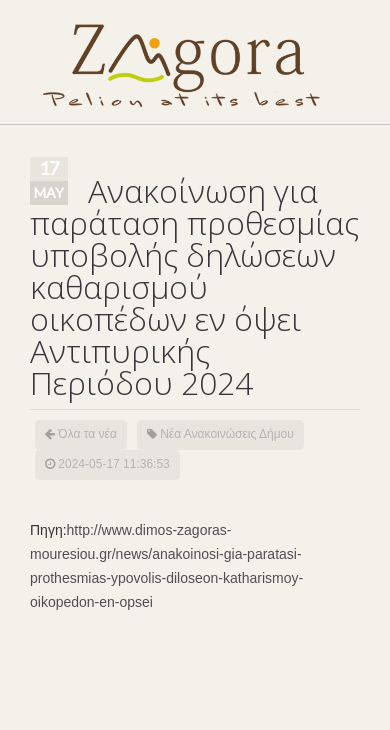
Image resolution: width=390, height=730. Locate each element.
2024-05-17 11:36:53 (113, 464)
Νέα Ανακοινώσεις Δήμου (227, 434)
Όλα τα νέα (87, 434)
